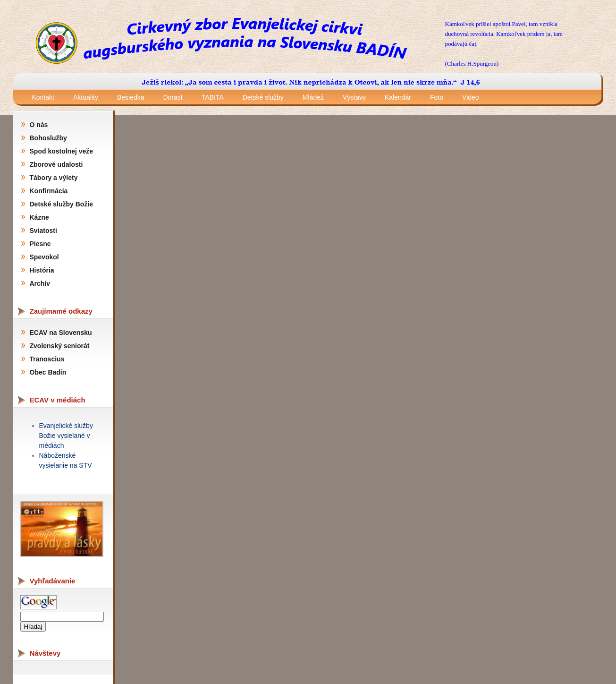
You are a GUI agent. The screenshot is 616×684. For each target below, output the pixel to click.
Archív (40, 283)
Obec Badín (48, 372)
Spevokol (44, 257)
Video (471, 97)
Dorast (173, 97)
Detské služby (263, 97)
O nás (39, 125)
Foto (437, 97)
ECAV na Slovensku (61, 333)
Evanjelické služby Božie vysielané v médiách (66, 436)
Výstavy (354, 97)
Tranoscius (47, 359)
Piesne (40, 244)
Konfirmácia (49, 191)
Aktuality (86, 97)
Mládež (313, 97)
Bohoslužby (48, 138)
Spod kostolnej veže (62, 151)
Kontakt (43, 97)
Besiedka (131, 97)
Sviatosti (43, 231)
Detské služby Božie (62, 204)
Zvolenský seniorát (60, 346)
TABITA (213, 97)
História (42, 270)
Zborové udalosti (56, 164)
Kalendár (398, 97)
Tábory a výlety (54, 178)
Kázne (39, 217)
